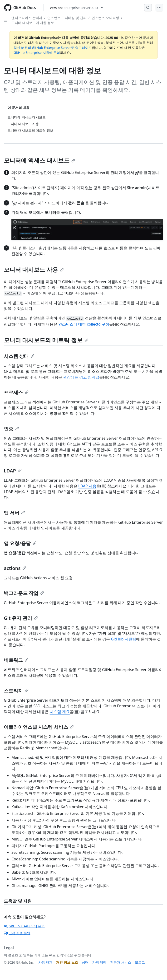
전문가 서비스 (121, 962)
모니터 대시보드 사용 (34, 269)
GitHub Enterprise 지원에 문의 (37, 53)
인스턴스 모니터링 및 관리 (67, 18)
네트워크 (16, 660)
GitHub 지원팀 (123, 639)
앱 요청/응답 (20, 543)
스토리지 (16, 691)
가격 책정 (99, 962)
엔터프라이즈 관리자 (27, 18)
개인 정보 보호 (67, 962)
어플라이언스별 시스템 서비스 (39, 727)
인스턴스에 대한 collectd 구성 (84, 324)
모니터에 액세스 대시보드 (39, 160)
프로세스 (16, 392)
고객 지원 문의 (17, 933)
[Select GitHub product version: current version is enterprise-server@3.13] (76, 8)
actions (15, 568)
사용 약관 (45, 962)
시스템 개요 (60, 712)
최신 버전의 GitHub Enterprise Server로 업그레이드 (53, 48)
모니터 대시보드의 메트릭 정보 (46, 340)
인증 (11, 429)
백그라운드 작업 (24, 593)
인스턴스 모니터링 (105, 18)
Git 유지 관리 (21, 618)
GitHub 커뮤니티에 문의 (24, 926)
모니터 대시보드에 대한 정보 (33, 23)
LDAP (13, 471)
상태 (85, 962)
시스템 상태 (19, 356)
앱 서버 (14, 513)
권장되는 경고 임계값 (81, 377)
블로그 (140, 962)
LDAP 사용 (87, 486)
